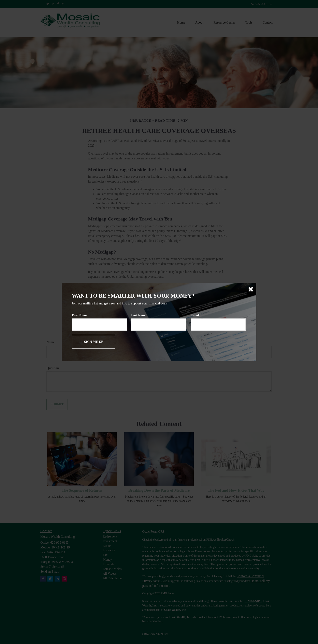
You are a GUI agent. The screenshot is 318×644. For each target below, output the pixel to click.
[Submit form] (94, 342)
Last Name (139, 315)
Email (195, 315)
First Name (80, 315)
